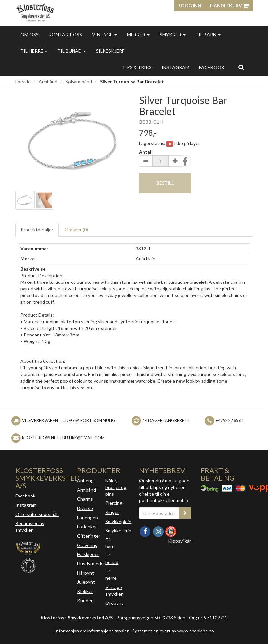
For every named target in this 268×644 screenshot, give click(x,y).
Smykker (173, 34)
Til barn (208, 34)
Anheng (85, 481)
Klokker (85, 591)
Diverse (85, 508)
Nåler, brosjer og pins (116, 487)
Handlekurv (229, 5)
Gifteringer (89, 536)
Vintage (104, 34)
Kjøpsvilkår (179, 541)
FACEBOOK (212, 67)
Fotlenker (87, 527)
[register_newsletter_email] (185, 513)
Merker (138, 34)
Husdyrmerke (91, 563)
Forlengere (88, 517)
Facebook (25, 496)
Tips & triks (137, 67)
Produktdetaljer (37, 230)
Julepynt (86, 582)
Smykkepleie (118, 521)
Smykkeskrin (118, 531)
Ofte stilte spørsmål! (37, 514)
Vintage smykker (114, 590)
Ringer (112, 512)
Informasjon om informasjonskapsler (91, 631)
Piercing (114, 503)
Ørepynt (114, 603)
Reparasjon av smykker (30, 527)
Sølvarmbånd (79, 81)
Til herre (34, 51)
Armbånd (48, 81)
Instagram (26, 505)
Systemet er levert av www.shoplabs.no (173, 631)
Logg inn (190, 5)
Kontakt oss (65, 34)
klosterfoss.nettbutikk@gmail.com (63, 438)
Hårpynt (86, 573)
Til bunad (72, 51)
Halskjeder (88, 554)
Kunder (85, 600)
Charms (85, 499)
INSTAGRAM (175, 67)
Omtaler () (76, 230)
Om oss (30, 34)
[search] (241, 67)
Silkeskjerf (110, 51)
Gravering (87, 545)
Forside (23, 81)
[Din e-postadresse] (159, 513)
